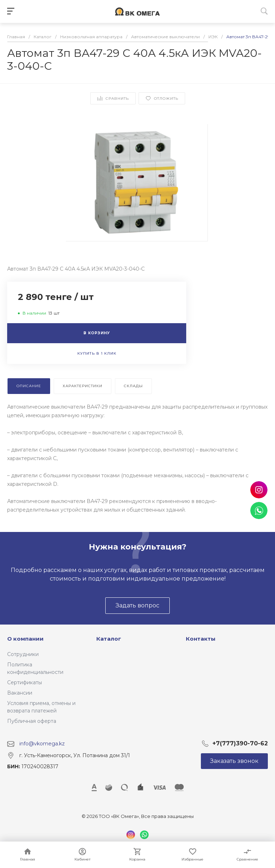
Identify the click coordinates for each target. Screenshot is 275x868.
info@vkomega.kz (42, 744)
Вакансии (20, 693)
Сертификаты (25, 682)
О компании (25, 639)
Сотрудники (23, 654)
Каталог (109, 639)
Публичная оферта (32, 721)
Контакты (201, 639)
